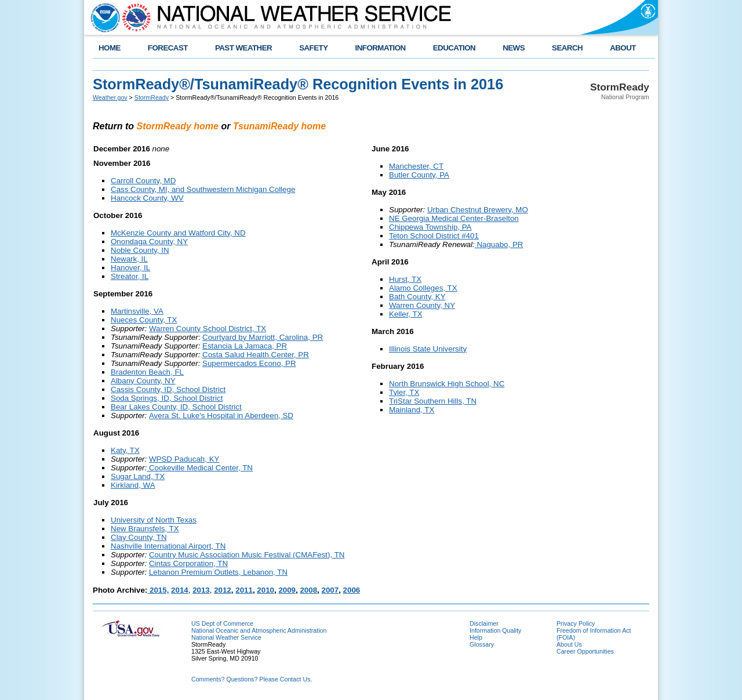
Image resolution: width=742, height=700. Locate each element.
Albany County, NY (143, 381)
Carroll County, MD (143, 181)
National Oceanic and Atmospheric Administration (259, 630)
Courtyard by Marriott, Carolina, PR (263, 337)
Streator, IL (130, 276)
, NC (497, 384)
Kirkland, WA (133, 485)
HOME (110, 48)
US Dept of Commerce (222, 623)
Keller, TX (406, 314)
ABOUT (623, 48)
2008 (308, 590)
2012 (223, 590)
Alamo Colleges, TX (423, 288)
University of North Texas (154, 520)
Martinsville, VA (137, 311)
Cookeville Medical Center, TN (200, 468)
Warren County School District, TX (208, 329)
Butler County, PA (419, 175)
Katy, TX (125, 450)
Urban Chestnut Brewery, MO (478, 210)
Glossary (482, 644)
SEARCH (567, 48)
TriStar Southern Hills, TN (433, 401)
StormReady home (178, 126)
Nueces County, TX (144, 320)
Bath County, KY (417, 297)
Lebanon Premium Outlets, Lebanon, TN (218, 572)
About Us (569, 644)
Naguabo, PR (499, 244)
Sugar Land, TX (138, 476)
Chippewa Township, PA (430, 227)
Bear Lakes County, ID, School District (176, 407)
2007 (330, 590)
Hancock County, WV (147, 198)
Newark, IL (129, 259)
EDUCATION (454, 48)
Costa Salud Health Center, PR (256, 355)
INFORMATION (381, 48)
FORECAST (168, 48)
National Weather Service (226, 637)
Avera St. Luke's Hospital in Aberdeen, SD (221, 416)
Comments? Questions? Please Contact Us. (252, 679)
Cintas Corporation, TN (188, 563)
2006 (352, 590)
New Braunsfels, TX (145, 529)
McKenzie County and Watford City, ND (178, 233)
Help (476, 637)
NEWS (514, 48)
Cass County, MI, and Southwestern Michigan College (203, 189)
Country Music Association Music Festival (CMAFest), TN (247, 555)
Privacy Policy (576, 623)
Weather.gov (110, 97)
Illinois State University (428, 349)
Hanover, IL (130, 268)
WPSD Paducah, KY (184, 459)
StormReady (152, 97)
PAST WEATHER (243, 48)
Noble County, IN (140, 250)
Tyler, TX (404, 392)
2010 (265, 590)
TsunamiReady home (279, 126)
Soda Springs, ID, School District (167, 398)
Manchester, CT (416, 166)
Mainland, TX (412, 410)
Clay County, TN (139, 537)
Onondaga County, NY (149, 242)
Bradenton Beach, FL (147, 372)
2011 (244, 590)
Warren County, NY (422, 305)
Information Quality (495, 630)
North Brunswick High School (439, 384)
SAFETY (313, 48)
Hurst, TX (405, 279)
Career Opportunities (585, 651)
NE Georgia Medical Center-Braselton (454, 218)
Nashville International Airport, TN (168, 546)
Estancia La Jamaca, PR (245, 346)
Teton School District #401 (434, 236)
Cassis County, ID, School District (168, 389)
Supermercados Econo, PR (249, 363)
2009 (287, 590)
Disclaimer (484, 623)
